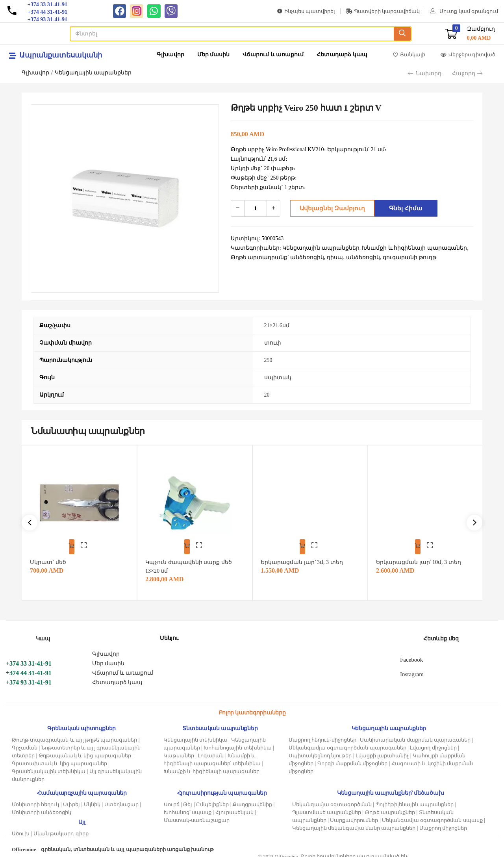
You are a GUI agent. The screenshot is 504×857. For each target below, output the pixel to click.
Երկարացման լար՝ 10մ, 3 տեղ (422, 557)
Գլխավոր (170, 55)
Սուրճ (172, 799)
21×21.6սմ (277, 326)
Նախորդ (425, 73)
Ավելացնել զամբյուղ (330, 208)
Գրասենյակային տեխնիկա (49, 766)
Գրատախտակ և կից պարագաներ (59, 758)
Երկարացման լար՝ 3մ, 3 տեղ (305, 557)
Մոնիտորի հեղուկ (35, 799)
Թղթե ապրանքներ (390, 807)
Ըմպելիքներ (212, 799)
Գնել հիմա (404, 208)
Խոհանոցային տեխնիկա (237, 743)
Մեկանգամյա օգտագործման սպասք (432, 815)
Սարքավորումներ (354, 815)
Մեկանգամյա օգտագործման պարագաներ (347, 743)
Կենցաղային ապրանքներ (93, 73)
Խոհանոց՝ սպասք (188, 807)
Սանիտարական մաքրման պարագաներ (415, 735)
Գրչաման (25, 743)
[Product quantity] (256, 208)
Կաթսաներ (179, 750)
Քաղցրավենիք (252, 799)
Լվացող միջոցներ (433, 743)
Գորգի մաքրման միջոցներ (353, 758)
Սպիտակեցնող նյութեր (320, 750)
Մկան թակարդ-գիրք (61, 828)
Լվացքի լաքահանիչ (382, 750)
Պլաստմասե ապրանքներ (327, 807)
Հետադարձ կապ (342, 55)
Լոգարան (211, 750)
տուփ (273, 343)
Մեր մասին (214, 55)
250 (268, 360)
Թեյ (188, 799)
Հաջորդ (467, 73)
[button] (470, 34)
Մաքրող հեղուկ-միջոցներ (322, 735)
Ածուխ (21, 828)
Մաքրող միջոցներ (443, 823)
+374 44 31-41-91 (29, 668)
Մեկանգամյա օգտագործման (332, 799)
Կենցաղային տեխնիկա (195, 735)
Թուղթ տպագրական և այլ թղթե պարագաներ (74, 735)
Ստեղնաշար (121, 799)
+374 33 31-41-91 (29, 658)
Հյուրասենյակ (234, 807)
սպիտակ (278, 377)
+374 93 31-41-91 (29, 677)
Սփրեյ (71, 799)
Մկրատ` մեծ (52, 557)
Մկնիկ (92, 799)
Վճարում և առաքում (273, 55)
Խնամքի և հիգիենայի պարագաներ (212, 766)
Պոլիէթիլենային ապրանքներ (415, 799)
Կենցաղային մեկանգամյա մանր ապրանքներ (354, 823)
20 (267, 395)
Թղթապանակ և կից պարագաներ (85, 750)
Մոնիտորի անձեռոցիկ (42, 807)
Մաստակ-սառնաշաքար (197, 815)
